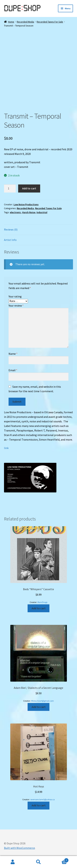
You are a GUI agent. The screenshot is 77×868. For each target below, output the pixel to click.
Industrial (42, 212)
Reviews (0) (11, 229)
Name (13, 354)
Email (13, 370)
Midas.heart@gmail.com (43, 701)
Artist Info (10, 240)
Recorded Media (25, 22)
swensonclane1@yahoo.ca (43, 799)
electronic (15, 212)
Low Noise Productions (26, 204)
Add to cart (29, 188)
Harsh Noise (29, 212)
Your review (16, 306)
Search (38, 862)
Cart (60, 860)
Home (11, 22)
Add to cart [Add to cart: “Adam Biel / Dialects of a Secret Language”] (39, 707)
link (7, 448)
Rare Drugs (43, 602)
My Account (13, 862)
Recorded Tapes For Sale (50, 22)
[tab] (39, 230)
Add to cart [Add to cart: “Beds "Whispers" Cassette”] (39, 608)
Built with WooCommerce (19, 848)
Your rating (15, 296)
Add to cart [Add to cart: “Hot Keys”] (39, 805)
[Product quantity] (10, 188)
